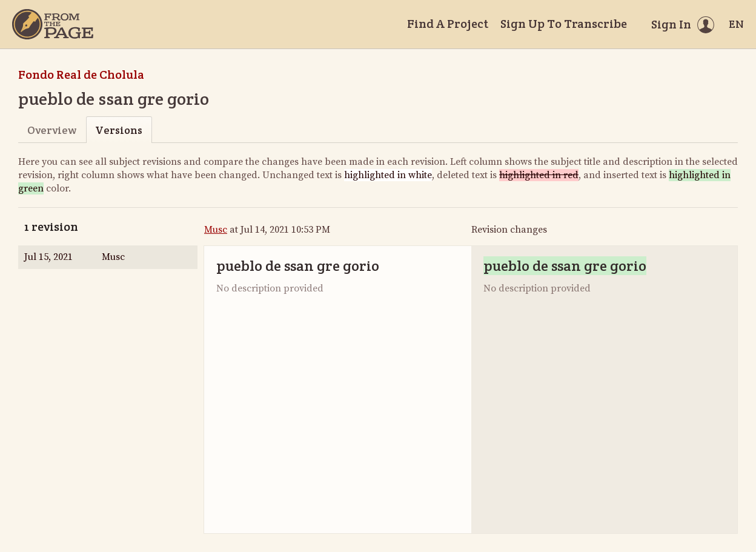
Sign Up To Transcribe (564, 24)
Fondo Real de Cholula (81, 75)
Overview (52, 130)
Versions (119, 130)
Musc (216, 230)
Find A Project (448, 24)
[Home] (53, 24)
